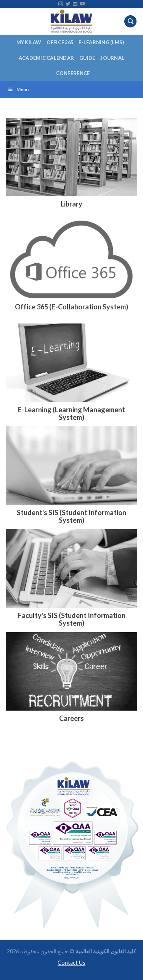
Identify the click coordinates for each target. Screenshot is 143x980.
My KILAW (29, 42)
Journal (112, 58)
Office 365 (60, 42)
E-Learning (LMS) (101, 42)
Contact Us (71, 963)
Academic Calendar (46, 58)
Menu (18, 89)
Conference (73, 73)
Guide (87, 58)
